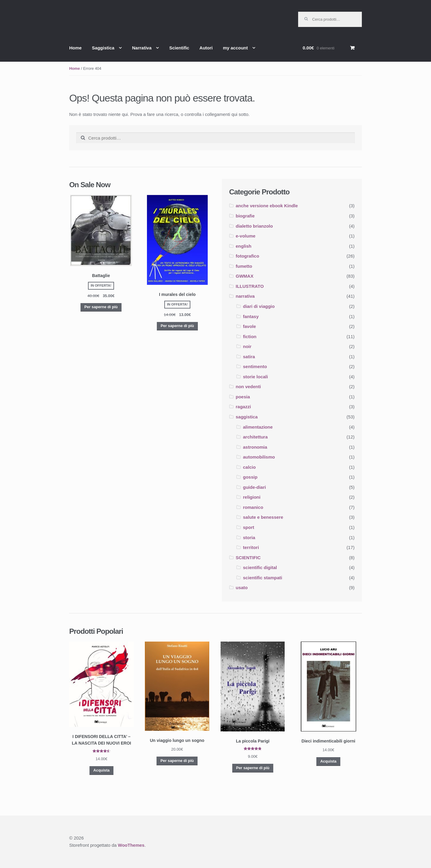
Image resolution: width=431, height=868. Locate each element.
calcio (249, 467)
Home (75, 48)
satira (249, 357)
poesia (243, 397)
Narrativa (142, 48)
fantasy (251, 316)
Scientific (179, 48)
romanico (253, 507)
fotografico (248, 256)
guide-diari (255, 487)
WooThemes (131, 845)
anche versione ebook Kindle (267, 206)
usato (242, 588)
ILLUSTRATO (250, 286)
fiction (250, 337)
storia (249, 537)
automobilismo (259, 457)
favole (249, 326)
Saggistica (103, 48)
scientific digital (260, 567)
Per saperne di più (101, 307)
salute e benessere (263, 517)
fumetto (244, 266)
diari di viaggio (259, 306)
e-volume (246, 236)
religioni (252, 497)
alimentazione (258, 427)
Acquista (101, 770)
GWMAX (245, 276)
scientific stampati (263, 578)
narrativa (245, 296)
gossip (250, 477)
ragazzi (243, 407)
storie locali (255, 377)
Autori (206, 48)
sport (249, 527)
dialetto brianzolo (254, 226)
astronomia (255, 447)
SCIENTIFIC (248, 558)
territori (251, 547)
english (244, 246)
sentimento (255, 366)
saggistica (247, 417)
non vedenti (248, 387)
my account (235, 48)
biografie (245, 216)
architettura (255, 437)
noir (247, 346)
